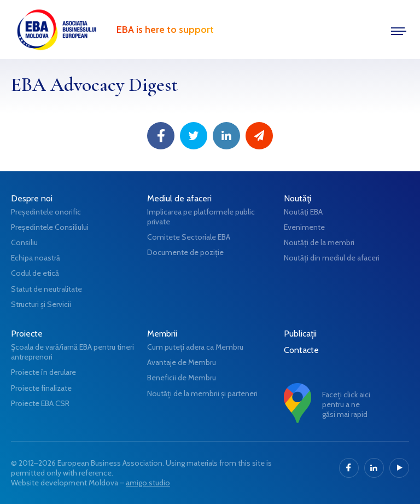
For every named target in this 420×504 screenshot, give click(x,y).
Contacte (301, 350)
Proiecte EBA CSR (40, 403)
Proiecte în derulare (43, 372)
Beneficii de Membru (182, 378)
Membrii (162, 334)
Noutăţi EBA (303, 212)
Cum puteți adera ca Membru (195, 347)
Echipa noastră (36, 258)
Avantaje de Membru (182, 362)
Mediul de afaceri (179, 198)
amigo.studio (148, 483)
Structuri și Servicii (41, 304)
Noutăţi (297, 198)
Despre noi (32, 198)
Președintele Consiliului (50, 227)
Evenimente (304, 227)
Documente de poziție (185, 252)
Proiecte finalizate (41, 388)
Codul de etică (35, 273)
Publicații (300, 334)
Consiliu (24, 242)
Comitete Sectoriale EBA (189, 237)
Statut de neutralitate (46, 289)
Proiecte (27, 334)
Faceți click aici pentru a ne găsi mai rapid (346, 404)
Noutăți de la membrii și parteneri (202, 393)
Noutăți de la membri (319, 242)
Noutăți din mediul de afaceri (332, 258)
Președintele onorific (46, 212)
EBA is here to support (165, 30)
